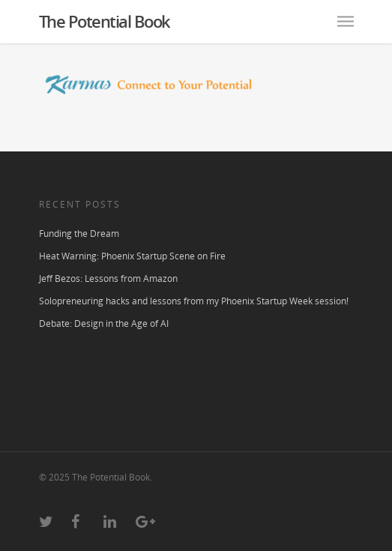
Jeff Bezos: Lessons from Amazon (108, 278)
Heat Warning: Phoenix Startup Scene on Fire (132, 256)
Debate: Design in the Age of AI (104, 323)
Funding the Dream (79, 234)
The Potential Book (105, 21)
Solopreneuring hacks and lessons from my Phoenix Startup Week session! (194, 301)
